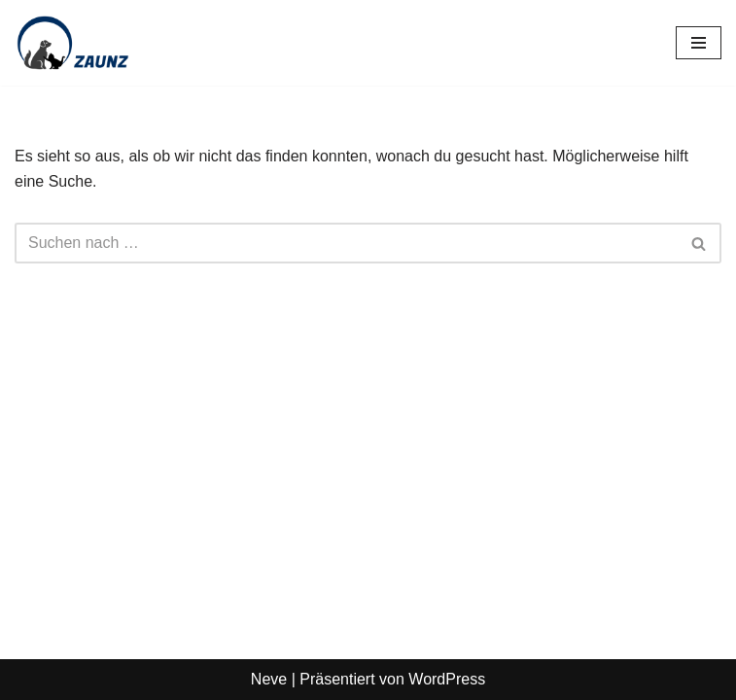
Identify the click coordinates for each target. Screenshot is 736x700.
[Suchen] (346, 243)
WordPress (447, 679)
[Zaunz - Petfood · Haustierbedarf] (73, 43)
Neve (269, 679)
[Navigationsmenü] (699, 43)
